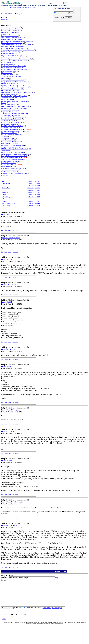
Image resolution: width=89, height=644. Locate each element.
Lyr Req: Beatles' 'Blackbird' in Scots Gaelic (14, 61)
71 (10, 136)
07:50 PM (38, 186)
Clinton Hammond (7, 184)
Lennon (3, 103)
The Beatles (5, 136)
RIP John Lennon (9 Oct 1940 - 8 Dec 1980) (14, 101)
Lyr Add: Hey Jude (7, 99)
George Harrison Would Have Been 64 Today (14, 82)
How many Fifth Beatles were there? (12, 85)
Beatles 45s (5, 175)
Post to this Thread (15, 8)
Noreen (4, 195)
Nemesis (4, 186)
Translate (15, 230)
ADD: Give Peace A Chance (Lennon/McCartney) (16, 106)
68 (14, 64)
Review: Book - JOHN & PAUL (10, 27)
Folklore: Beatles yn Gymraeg (10, 110)
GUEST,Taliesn (6, 206)
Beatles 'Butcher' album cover (10, 124)
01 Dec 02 (30, 203)
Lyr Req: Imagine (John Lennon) (11, 142)
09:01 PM (38, 192)
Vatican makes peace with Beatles (11, 68)
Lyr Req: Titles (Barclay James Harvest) (13, 117)
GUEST (4, 190)
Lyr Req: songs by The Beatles (10, 55)
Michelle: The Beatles (8, 140)
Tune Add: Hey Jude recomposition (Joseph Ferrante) (17, 59)
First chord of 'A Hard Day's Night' (11, 52)
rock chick (5, 199)
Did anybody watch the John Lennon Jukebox (14, 108)
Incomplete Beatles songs (9, 71)
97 (26, 48)
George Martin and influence (9, 36)
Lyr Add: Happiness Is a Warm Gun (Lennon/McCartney (17, 50)
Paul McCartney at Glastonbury (10, 32)
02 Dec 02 (30, 206)
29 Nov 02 (30, 181)
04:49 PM (37, 203)
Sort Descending (27, 8)
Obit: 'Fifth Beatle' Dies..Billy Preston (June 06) (15, 87)
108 (22, 89)
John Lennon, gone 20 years (9, 161)
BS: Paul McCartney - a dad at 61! (11, 122)
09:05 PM (38, 195)
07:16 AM (38, 206)
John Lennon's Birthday (8, 75)
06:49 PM (38, 199)
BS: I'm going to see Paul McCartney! (12, 129)
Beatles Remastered (7, 64)
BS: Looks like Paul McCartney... (11, 89)
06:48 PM (38, 181)
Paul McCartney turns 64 (8, 83)
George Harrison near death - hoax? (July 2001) (15, 154)
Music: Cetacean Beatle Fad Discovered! (13, 159)
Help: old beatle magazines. (9, 143)
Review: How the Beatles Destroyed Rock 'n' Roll (16, 41)
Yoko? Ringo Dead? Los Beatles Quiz (12, 126)
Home (34, 8)
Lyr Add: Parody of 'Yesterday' (10, 31)
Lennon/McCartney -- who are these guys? (13, 46)
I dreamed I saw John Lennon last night (13, 43)
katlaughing (5, 192)
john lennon (5, 78)
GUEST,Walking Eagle (8, 203)
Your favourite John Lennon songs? (11, 76)
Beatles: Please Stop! (7, 166)
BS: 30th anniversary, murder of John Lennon (14, 69)
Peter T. (4, 181)
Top (6, 230)
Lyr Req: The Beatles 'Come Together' (12, 152)
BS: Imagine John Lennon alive (10, 91)
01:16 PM (38, 197)
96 (17, 71)
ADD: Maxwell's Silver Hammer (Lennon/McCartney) (17, 92)
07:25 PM (38, 184)
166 (32, 41)
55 (20, 55)
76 (23, 76)
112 (23, 68)
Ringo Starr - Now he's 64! (9, 112)
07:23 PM (38, 201)
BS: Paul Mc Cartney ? (8, 165)
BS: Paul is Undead (7, 73)
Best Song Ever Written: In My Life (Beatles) (14, 168)
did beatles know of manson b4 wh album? (13, 57)
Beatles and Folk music (8, 94)
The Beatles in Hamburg (8, 138)
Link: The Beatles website (9, 163)
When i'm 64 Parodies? (8, 53)
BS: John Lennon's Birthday (9, 133)
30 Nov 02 (30, 197)
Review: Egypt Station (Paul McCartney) (13, 48)
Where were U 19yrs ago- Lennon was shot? (14, 173)
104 (25, 98)
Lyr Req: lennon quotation (9, 105)
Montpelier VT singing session (10, 147)
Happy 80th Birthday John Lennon (11, 39)
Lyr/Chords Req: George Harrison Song (13, 145)
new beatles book (6, 151)
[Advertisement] (67, 37)
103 (17, 94)
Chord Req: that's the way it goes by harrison (14, 113)
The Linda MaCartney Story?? (10, 170)
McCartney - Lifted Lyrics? (9, 128)
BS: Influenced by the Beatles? (10, 158)
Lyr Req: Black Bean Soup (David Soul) (13, 80)
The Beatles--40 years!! (8, 121)
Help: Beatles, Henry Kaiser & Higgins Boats (14, 96)
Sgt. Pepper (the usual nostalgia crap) (12, 66)
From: (4, 214)
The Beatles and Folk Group (9, 115)
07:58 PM (38, 188)
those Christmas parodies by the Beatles (13, 38)
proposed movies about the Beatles (11, 29)
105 (25, 66)
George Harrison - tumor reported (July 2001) (14, 156)
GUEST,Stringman (7, 197)
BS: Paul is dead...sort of (8, 62)
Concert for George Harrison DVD (11, 119)
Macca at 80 (5, 34)
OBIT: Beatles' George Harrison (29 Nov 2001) (15, 149)
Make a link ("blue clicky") (52, 613)
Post (2, 230)
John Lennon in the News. (9, 172)
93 (27, 46)
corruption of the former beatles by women (13, 131)
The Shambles (6, 188)
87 (30, 149)
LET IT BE (4, 19)
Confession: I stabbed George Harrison (12, 98)
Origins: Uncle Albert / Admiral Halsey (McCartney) (16, 45)
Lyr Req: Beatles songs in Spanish (11, 135)
